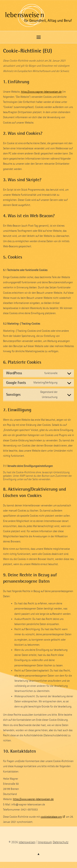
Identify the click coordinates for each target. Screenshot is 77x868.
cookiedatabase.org (51, 817)
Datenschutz (61, 842)
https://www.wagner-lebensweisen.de (41, 92)
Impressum (45, 842)
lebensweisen (27, 842)
